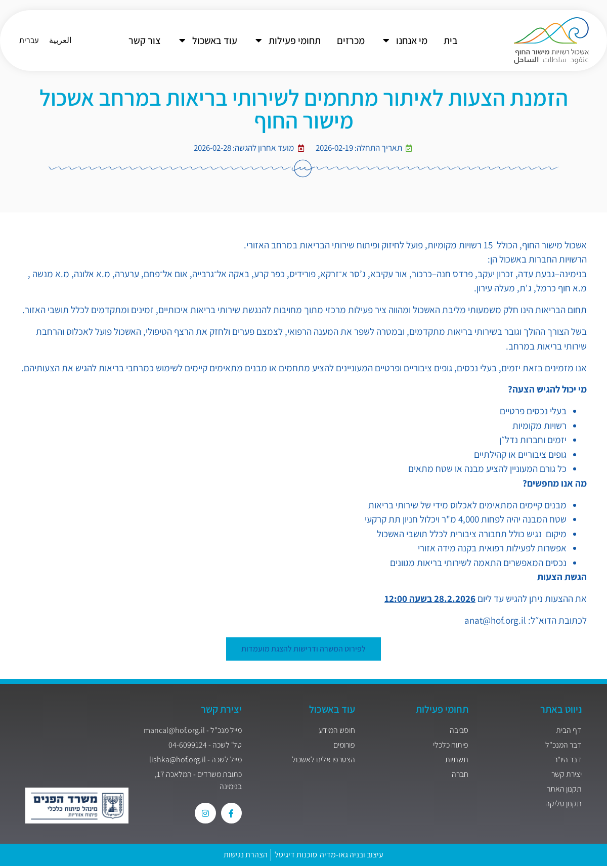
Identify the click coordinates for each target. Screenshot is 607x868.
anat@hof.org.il (495, 620)
